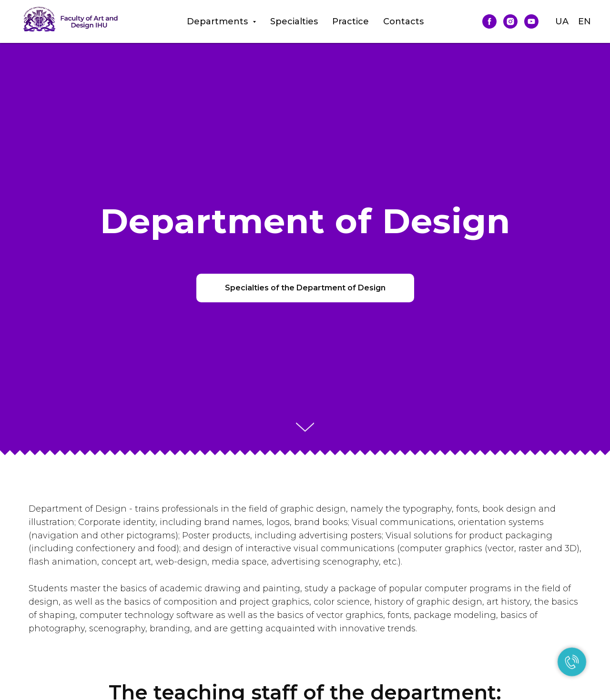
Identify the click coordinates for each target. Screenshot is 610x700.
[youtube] (531, 21)
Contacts (403, 21)
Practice (351, 21)
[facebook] (489, 21)
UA (562, 21)
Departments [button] (219, 21)
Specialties (294, 21)
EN (585, 21)
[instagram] (510, 21)
